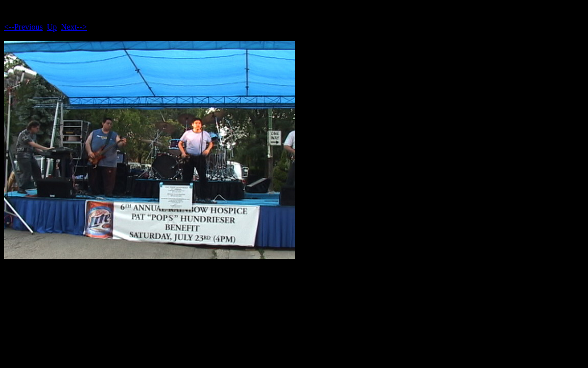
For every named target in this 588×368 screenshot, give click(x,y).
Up (52, 27)
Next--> (74, 27)
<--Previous (23, 27)
